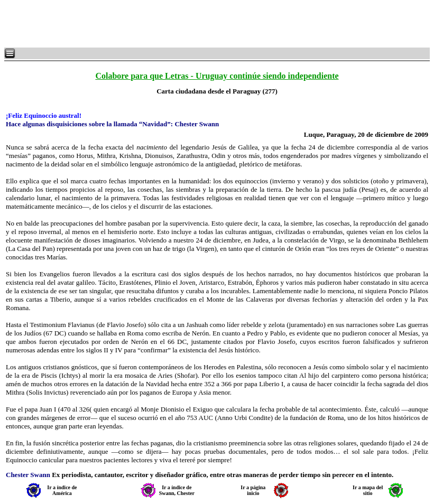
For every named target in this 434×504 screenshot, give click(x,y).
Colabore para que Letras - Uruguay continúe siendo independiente (217, 76)
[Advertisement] (132, 24)
